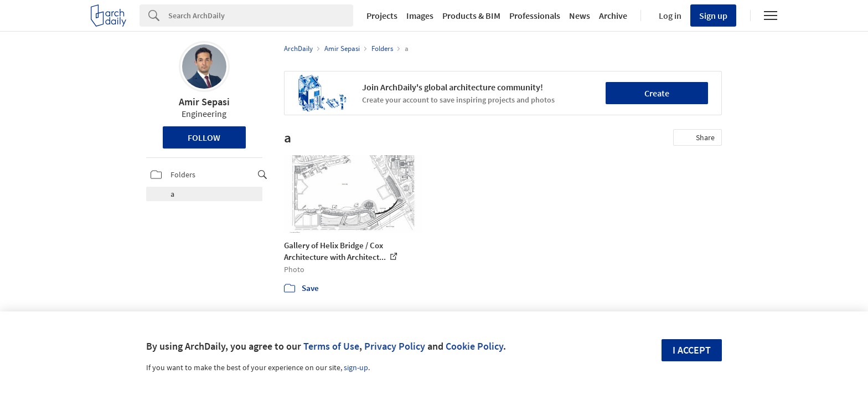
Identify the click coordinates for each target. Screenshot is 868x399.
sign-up (356, 367)
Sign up (713, 16)
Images (420, 16)
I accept (692, 350)
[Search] (261, 16)
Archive (613, 16)
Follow (204, 137)
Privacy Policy (395, 346)
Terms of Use (331, 346)
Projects (382, 16)
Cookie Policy (474, 346)
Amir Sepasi (204, 102)
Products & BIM (471, 16)
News (580, 16)
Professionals (535, 16)
